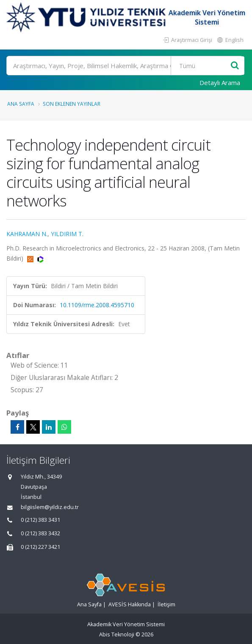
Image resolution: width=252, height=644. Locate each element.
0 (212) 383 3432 (40, 533)
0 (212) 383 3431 (40, 520)
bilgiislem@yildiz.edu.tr (50, 507)
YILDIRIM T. (67, 234)
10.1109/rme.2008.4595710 (97, 305)
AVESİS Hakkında (130, 604)
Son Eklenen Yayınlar (72, 104)
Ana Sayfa (21, 104)
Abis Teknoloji (117, 634)
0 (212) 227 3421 (40, 547)
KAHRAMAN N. (27, 234)
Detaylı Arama (220, 83)
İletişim (166, 604)
